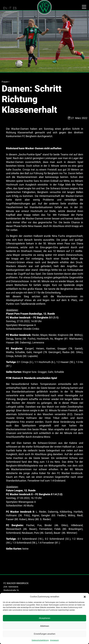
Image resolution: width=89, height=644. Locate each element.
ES (15, 8)
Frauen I (5, 82)
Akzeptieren (44, 618)
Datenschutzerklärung (40, 640)
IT (10, 8)
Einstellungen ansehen (45, 634)
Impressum (54, 640)
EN (5, 8)
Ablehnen (45, 626)
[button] (85, 597)
